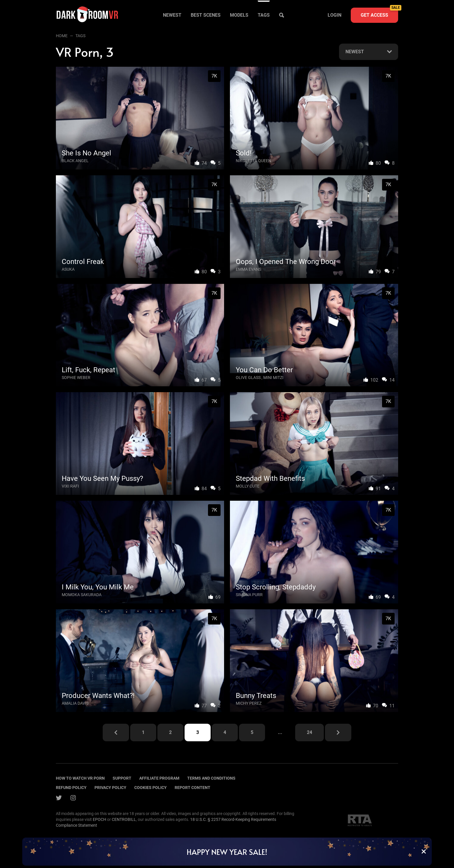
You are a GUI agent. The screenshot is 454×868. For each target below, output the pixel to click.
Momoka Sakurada (82, 595)
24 (309, 732)
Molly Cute (248, 486)
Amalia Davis (75, 703)
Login (335, 15)
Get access (379, 13)
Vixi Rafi (70, 486)
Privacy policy (110, 788)
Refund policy (71, 788)
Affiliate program (159, 778)
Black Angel (75, 161)
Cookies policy (151, 788)
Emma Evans (249, 269)
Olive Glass (248, 378)
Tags (264, 15)
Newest (172, 15)
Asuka (68, 269)
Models (239, 15)
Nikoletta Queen (253, 161)
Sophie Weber (76, 378)
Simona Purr (249, 595)
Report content (192, 788)
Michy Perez (249, 703)
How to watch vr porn (80, 778)
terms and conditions (211, 778)
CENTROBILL (124, 819)
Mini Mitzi (273, 378)
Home (62, 36)
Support (122, 778)
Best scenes (206, 15)
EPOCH (99, 819)
